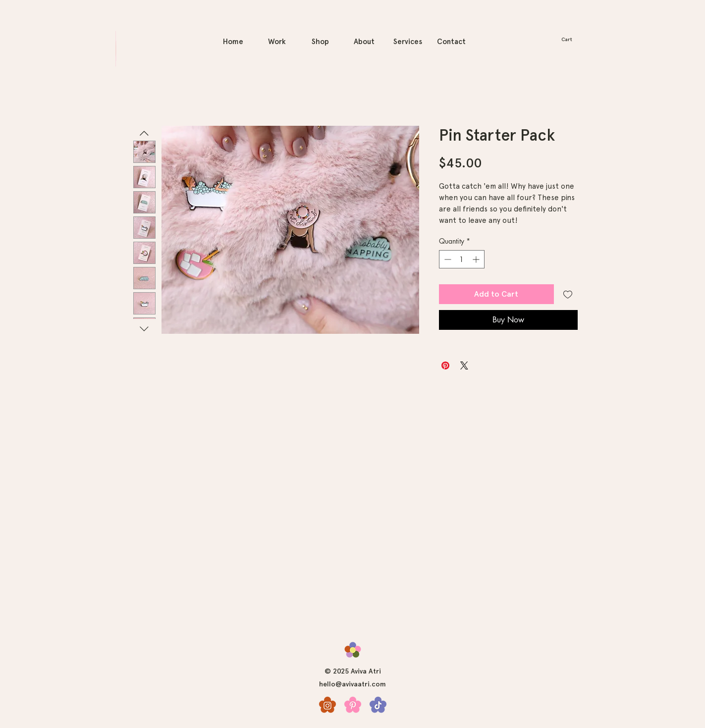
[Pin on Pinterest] (445, 365)
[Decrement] (447, 259)
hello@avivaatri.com (352, 684)
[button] (571, 39)
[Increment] (477, 259)
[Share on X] (464, 365)
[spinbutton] (462, 259)
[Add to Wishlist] (568, 294)
